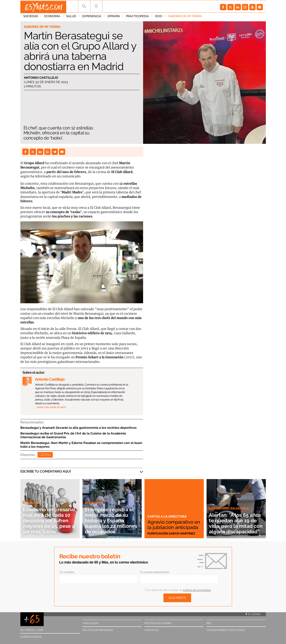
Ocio (159, 18)
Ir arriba (253, 614)
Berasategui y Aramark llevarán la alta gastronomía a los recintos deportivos (78, 428)
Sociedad (31, 18)
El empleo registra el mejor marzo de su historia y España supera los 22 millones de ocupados (111, 518)
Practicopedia (137, 18)
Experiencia (92, 18)
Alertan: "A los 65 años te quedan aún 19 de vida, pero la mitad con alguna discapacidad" (235, 520)
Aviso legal (91, 623)
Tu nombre (67, 572)
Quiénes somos (31, 637)
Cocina (45, 455)
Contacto (152, 630)
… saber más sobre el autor (50, 407)
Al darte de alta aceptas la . (178, 590)
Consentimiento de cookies (226, 630)
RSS (209, 623)
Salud (71, 18)
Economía (52, 18)
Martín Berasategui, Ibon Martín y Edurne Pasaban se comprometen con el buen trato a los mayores (81, 445)
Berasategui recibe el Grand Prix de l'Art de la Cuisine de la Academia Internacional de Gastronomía (73, 435)
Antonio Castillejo (41, 78)
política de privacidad (197, 590)
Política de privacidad (98, 630)
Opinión (114, 18)
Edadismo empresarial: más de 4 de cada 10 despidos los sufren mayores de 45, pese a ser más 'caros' (50, 518)
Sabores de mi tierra (185, 18)
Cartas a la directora (167, 511)
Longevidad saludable (230, 503)
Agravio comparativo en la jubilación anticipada (172, 522)
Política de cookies (158, 623)
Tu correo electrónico (155, 572)
